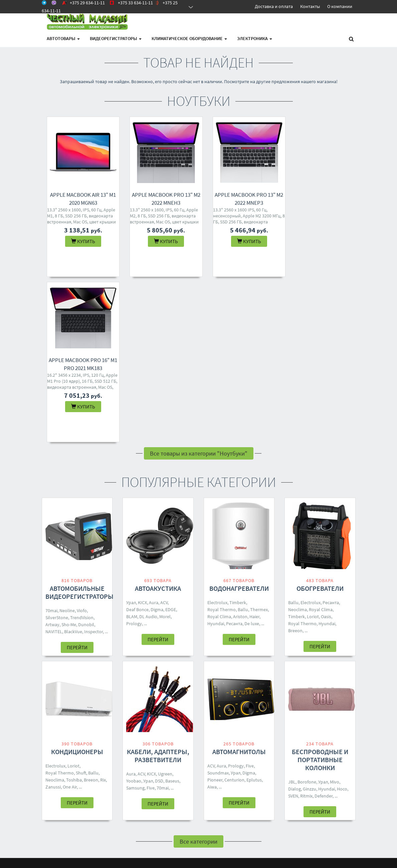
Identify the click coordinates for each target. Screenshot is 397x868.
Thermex (259, 444)
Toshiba (74, 615)
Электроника (255, 38)
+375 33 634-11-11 (196, 736)
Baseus (172, 616)
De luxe (252, 458)
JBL (292, 617)
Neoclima (297, 444)
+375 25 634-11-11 (196, 744)
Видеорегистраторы (116, 38)
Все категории (198, 676)
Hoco (342, 624)
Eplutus (254, 615)
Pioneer (215, 615)
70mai (51, 445)
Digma (157, 444)
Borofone (307, 617)
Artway (52, 459)
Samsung (135, 623)
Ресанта (234, 458)
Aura (154, 437)
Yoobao (134, 616)
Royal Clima (219, 451)
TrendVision (82, 452)
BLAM (132, 451)
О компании (340, 6)
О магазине (134, 744)
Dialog (294, 624)
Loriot (313, 451)
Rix (103, 615)
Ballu (243, 444)
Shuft (81, 607)
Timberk (238, 437)
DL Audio (148, 451)
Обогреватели (320, 423)
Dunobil (86, 459)
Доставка (132, 736)
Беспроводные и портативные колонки (320, 594)
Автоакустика (158, 423)
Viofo (82, 445)
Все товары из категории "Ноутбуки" (199, 288)
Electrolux (217, 437)
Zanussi (53, 622)
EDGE (171, 444)
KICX (142, 437)
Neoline (67, 445)
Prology (134, 458)
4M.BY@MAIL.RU (195, 753)
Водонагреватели (239, 423)
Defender (324, 631)
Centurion (234, 615)
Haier (254, 451)
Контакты (310, 6)
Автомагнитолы (239, 586)
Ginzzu (310, 624)
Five (151, 623)
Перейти (77, 482)
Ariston (240, 451)
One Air (70, 622)
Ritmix (306, 631)
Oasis (326, 451)
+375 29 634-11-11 (196, 727)
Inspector (93, 466)
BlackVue (73, 466)
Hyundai (216, 458)
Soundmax (218, 607)
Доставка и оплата (274, 6)
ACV (164, 437)
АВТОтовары (63, 38)
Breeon (295, 465)
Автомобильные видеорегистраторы (79, 427)
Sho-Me (69, 459)
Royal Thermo (222, 444)
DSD (159, 616)
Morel (165, 451)
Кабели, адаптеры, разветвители (158, 590)
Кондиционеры (77, 586)
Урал (131, 437)
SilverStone (57, 452)
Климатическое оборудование (189, 38)
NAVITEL (54, 466)
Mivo (335, 617)
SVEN (293, 631)
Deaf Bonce (137, 444)
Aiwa (212, 622)
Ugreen (165, 609)
